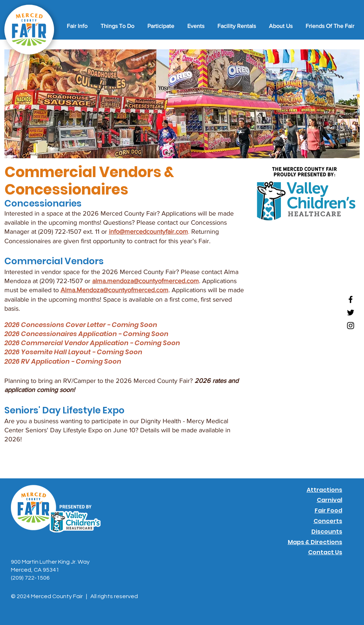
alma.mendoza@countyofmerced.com (146, 281)
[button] (76, 26)
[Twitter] (351, 312)
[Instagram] (351, 326)
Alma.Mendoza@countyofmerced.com (114, 290)
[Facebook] (351, 299)
